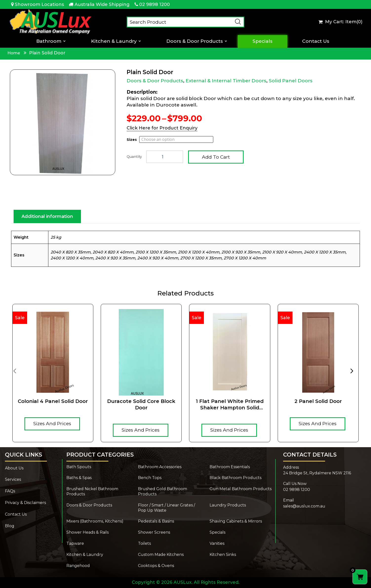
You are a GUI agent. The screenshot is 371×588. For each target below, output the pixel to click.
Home (14, 53)
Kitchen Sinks (223, 555)
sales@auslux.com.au (304, 506)
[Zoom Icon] (63, 122)
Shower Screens (154, 532)
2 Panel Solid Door (318, 401)
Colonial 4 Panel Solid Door (53, 401)
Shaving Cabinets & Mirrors (236, 521)
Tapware (75, 543)
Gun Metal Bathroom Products (241, 489)
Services (13, 479)
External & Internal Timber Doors (226, 81)
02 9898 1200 (155, 4)
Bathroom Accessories (160, 467)
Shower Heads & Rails (88, 532)
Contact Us (316, 41)
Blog (10, 526)
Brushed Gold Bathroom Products (163, 491)
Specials (263, 41)
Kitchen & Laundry (114, 41)
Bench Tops (150, 478)
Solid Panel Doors (291, 81)
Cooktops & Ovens (156, 566)
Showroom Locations (39, 4)
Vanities (217, 543)
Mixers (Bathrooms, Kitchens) (95, 521)
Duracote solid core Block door (141, 404)
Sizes (132, 140)
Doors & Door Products (195, 41)
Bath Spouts (79, 467)
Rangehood (78, 566)
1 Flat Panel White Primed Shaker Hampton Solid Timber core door (230, 405)
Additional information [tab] (47, 216)
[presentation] (15, 371)
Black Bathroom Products (235, 478)
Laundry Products (228, 505)
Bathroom (49, 41)
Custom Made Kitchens (161, 555)
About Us (14, 468)
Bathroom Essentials (230, 467)
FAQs (10, 491)
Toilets (144, 543)
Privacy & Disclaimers (25, 503)
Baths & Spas (79, 478)
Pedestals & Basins (156, 521)
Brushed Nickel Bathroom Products (92, 491)
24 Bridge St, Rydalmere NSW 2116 (317, 473)
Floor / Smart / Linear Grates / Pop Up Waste (166, 508)
